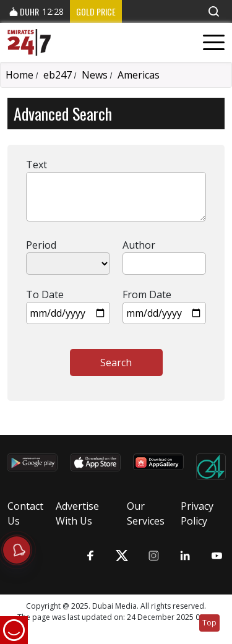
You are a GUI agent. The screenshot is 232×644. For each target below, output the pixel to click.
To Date (45, 294)
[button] (213, 11)
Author (139, 245)
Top (209, 623)
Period (41, 245)
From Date (147, 294)
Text (37, 165)
